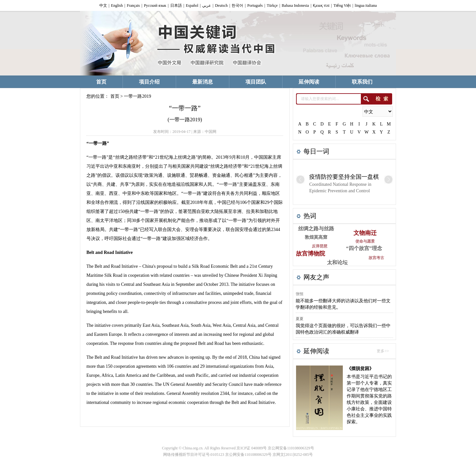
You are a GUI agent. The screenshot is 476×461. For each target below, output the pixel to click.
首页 (115, 96)
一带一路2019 (137, 96)
